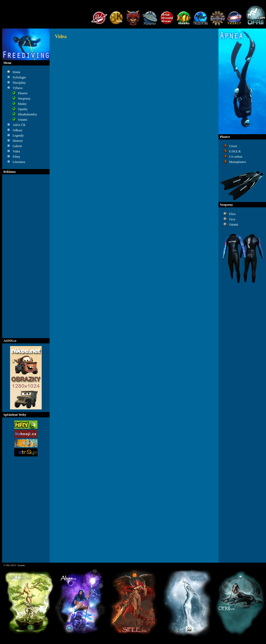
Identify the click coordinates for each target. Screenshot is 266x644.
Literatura (19, 162)
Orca (232, 219)
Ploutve (23, 93)
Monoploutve (238, 162)
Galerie (17, 146)
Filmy (16, 157)
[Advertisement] (26, 256)
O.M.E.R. (235, 151)
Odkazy (18, 130)
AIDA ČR (19, 125)
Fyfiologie (19, 77)
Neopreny (24, 99)
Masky (22, 104)
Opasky (23, 109)
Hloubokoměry (28, 114)
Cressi (233, 146)
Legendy (18, 136)
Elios (232, 214)
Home (16, 72)
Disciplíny (19, 83)
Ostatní (23, 120)
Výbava (18, 88)
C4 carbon (236, 157)
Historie (18, 141)
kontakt (21, 565)
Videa (16, 151)
